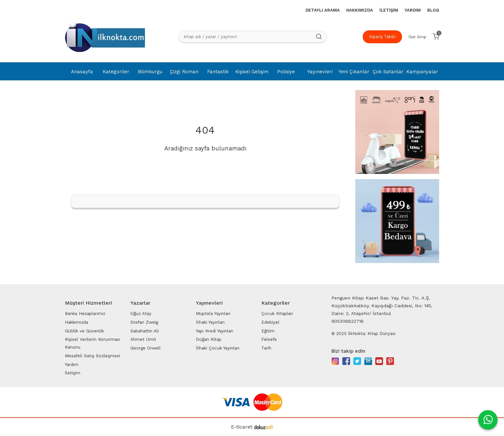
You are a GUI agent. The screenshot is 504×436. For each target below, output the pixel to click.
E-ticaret (242, 427)
